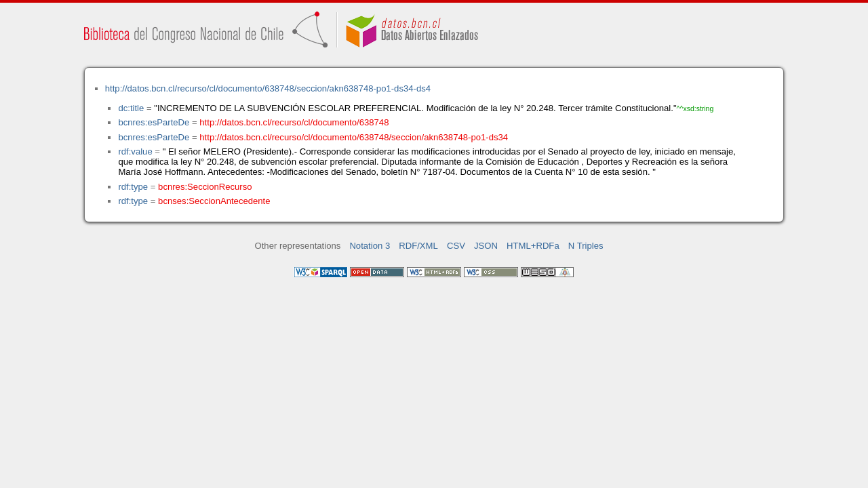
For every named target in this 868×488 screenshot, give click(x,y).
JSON (486, 246)
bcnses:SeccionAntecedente (214, 201)
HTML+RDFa (533, 246)
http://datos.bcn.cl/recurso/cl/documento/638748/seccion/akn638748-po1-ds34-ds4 (268, 88)
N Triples (586, 246)
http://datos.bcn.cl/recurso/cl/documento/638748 (294, 122)
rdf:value (135, 151)
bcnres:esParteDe (154, 122)
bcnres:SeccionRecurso (205, 187)
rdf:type (133, 187)
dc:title (131, 108)
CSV (456, 246)
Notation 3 (370, 246)
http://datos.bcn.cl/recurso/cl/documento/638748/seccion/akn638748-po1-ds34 (354, 137)
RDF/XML (418, 246)
